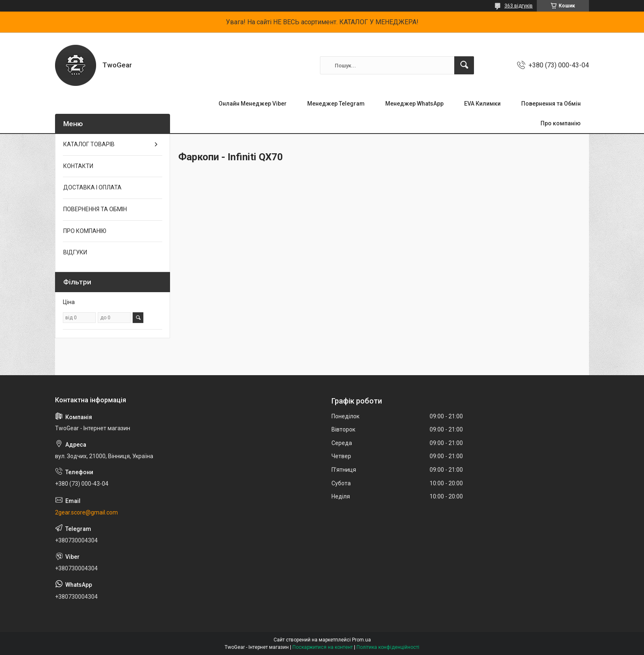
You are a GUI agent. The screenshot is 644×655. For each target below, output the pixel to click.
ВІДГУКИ (75, 252)
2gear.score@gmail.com (86, 512)
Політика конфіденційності (388, 647)
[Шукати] (464, 65)
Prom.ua (361, 640)
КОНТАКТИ (78, 166)
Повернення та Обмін (551, 104)
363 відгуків (519, 6)
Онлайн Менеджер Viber (253, 104)
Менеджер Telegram (336, 104)
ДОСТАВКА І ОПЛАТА (92, 187)
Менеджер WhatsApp (414, 104)
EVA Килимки (482, 104)
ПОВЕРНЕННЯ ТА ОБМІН (95, 209)
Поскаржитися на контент (323, 647)
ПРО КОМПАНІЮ (85, 231)
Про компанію (561, 123)
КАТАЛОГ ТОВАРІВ (89, 144)
